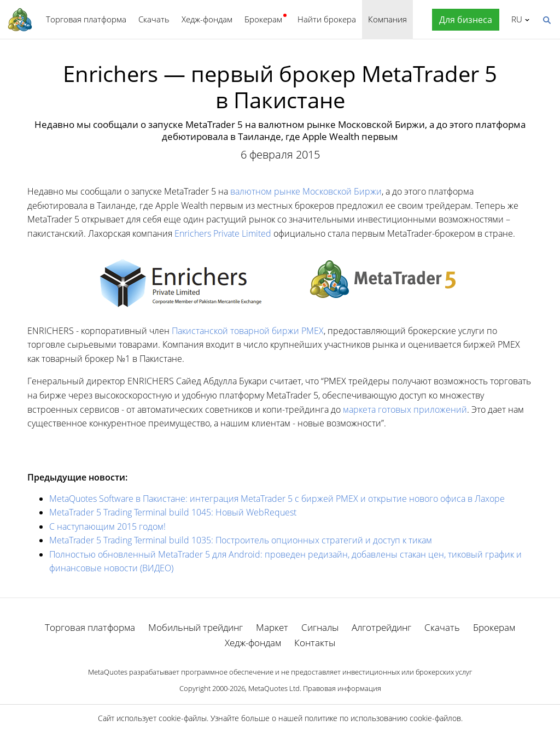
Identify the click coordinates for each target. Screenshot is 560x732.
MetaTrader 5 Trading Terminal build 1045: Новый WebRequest (173, 512)
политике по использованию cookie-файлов (383, 718)
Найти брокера (327, 19)
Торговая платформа (86, 19)
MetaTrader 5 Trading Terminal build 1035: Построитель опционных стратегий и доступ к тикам (241, 540)
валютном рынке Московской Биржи (306, 191)
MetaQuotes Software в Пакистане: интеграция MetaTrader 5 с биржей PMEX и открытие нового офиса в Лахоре (277, 499)
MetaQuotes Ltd (274, 688)
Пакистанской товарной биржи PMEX (248, 331)
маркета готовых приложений (405, 409)
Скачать (154, 19)
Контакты (315, 643)
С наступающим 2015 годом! (107, 526)
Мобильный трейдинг (196, 627)
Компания (387, 19)
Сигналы (320, 627)
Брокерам (263, 19)
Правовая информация (342, 688)
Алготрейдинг (381, 627)
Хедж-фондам (207, 19)
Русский (515, 19)
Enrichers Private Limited (223, 233)
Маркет (272, 627)
